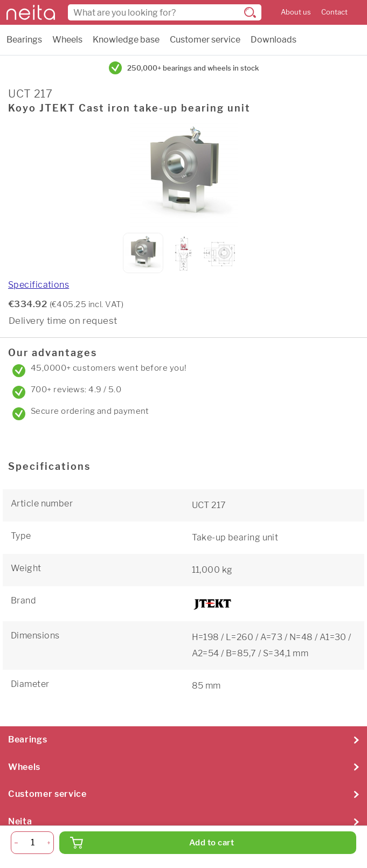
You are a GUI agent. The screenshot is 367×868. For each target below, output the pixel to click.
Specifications (39, 285)
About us (296, 12)
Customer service (205, 40)
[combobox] (165, 12)
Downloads (273, 40)
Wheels (67, 40)
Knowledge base (126, 40)
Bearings (24, 40)
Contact (334, 12)
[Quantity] (33, 843)
